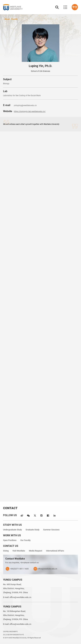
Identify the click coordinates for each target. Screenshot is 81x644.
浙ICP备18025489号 (10, 632)
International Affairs (55, 551)
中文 (75, 7)
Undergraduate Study (12, 530)
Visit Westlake (19, 551)
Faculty (14, 19)
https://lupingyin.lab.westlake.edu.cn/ (30, 111)
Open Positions (10, 540)
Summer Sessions (51, 530)
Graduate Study (32, 530)
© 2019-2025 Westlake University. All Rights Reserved (22, 638)
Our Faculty (25, 540)
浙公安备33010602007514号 (14, 635)
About (7, 19)
